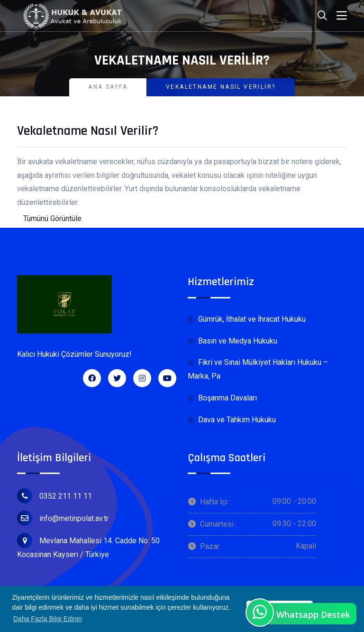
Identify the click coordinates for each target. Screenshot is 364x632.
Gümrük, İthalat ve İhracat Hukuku (247, 320)
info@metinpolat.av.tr (63, 518)
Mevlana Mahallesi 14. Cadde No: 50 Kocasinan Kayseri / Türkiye (88, 546)
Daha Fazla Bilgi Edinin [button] (48, 619)
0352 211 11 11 (55, 496)
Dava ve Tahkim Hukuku (232, 420)
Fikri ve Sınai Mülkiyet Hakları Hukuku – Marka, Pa (258, 369)
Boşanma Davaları (222, 398)
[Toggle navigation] (342, 16)
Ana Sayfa (108, 87)
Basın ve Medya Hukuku (232, 341)
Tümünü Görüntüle (52, 218)
